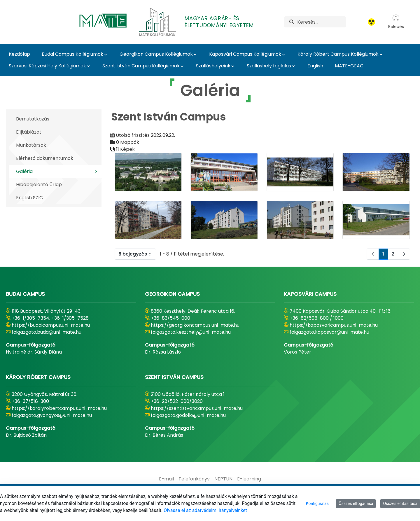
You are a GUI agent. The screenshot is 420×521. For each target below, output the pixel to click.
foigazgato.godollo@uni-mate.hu (188, 415)
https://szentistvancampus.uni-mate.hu (197, 408)
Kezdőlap (19, 54)
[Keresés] (321, 22)
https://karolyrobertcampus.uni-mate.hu (59, 408)
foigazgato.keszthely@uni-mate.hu (191, 332)
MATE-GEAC (349, 66)
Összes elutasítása (400, 503)
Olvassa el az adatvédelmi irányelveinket (205, 510)
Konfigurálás (317, 503)
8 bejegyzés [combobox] (137, 254)
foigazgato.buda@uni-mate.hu (47, 332)
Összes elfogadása (356, 503)
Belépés (396, 22)
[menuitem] (166, 479)
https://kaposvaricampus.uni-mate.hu (334, 325)
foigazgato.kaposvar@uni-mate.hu (329, 332)
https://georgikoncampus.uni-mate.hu (195, 325)
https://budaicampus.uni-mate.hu (51, 325)
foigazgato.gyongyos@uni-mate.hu (52, 415)
